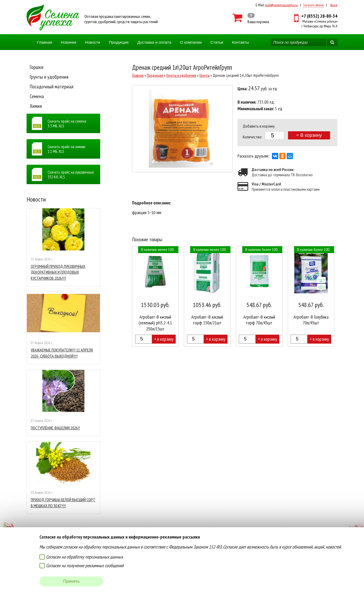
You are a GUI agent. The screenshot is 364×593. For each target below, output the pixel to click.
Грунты (204, 75)
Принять (71, 581)
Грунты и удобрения (49, 77)
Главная (45, 42)
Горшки (37, 67)
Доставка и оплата (154, 42)
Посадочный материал (52, 87)
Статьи (217, 42)
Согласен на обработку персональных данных (84, 557)
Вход (334, 5)
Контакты (241, 42)
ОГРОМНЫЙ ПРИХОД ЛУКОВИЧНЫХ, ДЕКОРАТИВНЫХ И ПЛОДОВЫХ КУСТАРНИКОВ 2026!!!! (58, 272)
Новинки (69, 42)
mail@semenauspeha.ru (282, 5)
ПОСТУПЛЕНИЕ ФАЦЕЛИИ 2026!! (55, 428)
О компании (191, 42)
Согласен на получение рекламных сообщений (85, 566)
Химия (36, 106)
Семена (37, 96)
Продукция (119, 42)
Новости (93, 42)
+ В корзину (309, 135)
